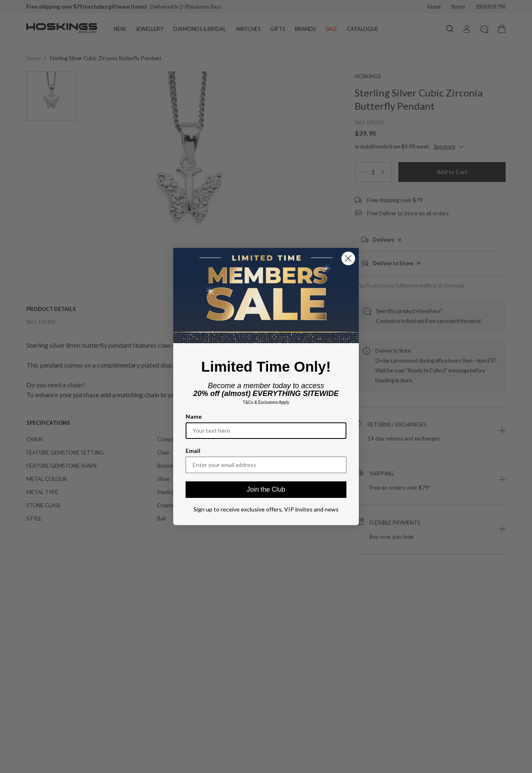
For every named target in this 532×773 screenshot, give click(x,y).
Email (193, 451)
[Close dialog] (348, 258)
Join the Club (266, 489)
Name (194, 416)
